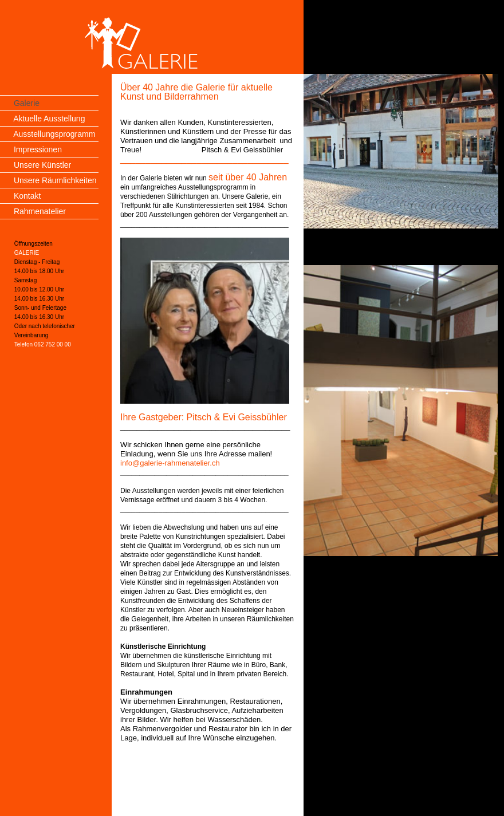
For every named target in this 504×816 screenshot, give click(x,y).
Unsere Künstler (42, 165)
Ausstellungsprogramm (54, 134)
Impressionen (38, 149)
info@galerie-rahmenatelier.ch (170, 463)
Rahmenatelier (40, 211)
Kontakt (27, 196)
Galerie (27, 103)
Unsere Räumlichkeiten (55, 180)
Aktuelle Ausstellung (49, 119)
